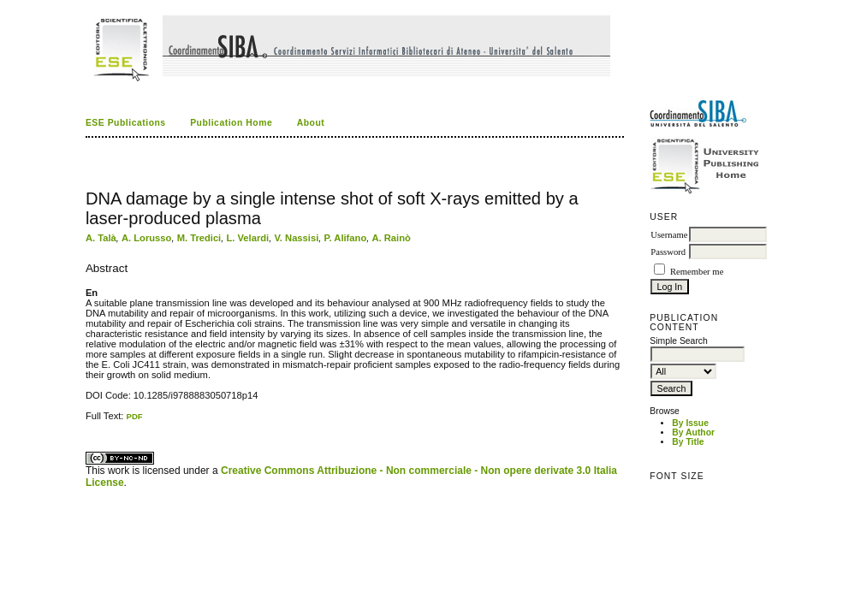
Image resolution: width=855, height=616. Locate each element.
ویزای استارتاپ (90, 421)
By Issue (690, 423)
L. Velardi (247, 238)
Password (668, 252)
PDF (135, 416)
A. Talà (101, 238)
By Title (688, 442)
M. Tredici (199, 238)
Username (669, 235)
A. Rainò (391, 238)
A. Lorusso (146, 238)
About (311, 123)
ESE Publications (126, 123)
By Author (693, 432)
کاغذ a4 (87, 421)
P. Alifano (345, 238)
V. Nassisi (296, 238)
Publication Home (231, 123)
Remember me (697, 272)
